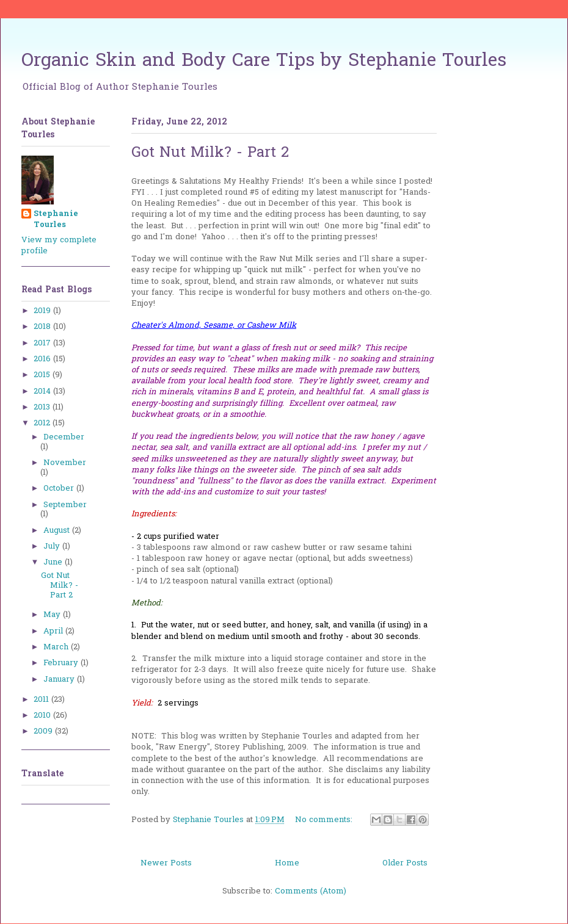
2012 (43, 423)
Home (287, 863)
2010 (43, 716)
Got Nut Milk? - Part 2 (210, 153)
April (54, 631)
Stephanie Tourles (56, 220)
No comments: (325, 820)
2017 (43, 343)
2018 (43, 327)
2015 (43, 375)
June (54, 562)
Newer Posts (166, 863)
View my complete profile (59, 246)
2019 (43, 311)
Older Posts (405, 863)
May (53, 615)
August (58, 531)
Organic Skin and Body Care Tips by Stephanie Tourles (264, 62)
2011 (42, 700)
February (62, 663)
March (57, 647)
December (64, 437)
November (65, 463)
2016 (43, 359)
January (60, 680)
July (53, 547)
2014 (43, 392)
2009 (44, 731)
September (65, 505)
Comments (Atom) (311, 891)
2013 (43, 407)
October (60, 489)
